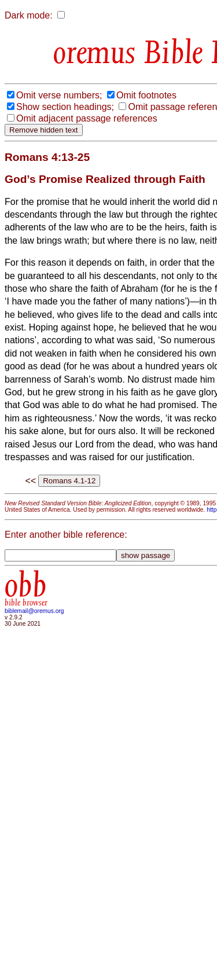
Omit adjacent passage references (87, 118)
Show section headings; (65, 107)
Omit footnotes (146, 95)
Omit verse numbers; (59, 95)
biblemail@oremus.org (34, 611)
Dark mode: (29, 15)
